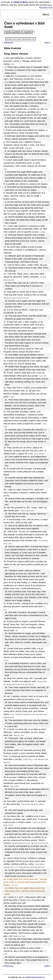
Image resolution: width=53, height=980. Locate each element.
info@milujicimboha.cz (35, 977)
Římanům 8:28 (46, 8)
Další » (48, 43)
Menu (46, 14)
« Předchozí (8, 43)
